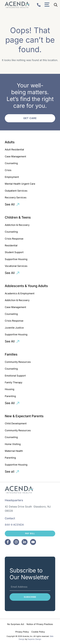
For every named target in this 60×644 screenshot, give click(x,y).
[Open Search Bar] (56, 5)
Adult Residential (14, 149)
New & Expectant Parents (24, 416)
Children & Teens (18, 217)
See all (10, 472)
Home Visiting (13, 444)
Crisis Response (14, 239)
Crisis (8, 170)
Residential (11, 245)
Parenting (10, 396)
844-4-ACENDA (14, 525)
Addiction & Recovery (17, 225)
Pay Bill (30, 533)
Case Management (15, 156)
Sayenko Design (34, 639)
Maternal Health (14, 451)
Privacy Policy (22, 632)
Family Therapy (14, 382)
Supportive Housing (16, 259)
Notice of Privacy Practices (40, 624)
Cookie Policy (38, 632)
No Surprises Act (16, 624)
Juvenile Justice (14, 328)
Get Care (30, 118)
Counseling (11, 163)
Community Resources (18, 362)
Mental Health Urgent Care (20, 184)
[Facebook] (8, 542)
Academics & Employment (20, 293)
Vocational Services (16, 266)
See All (10, 204)
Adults (10, 142)
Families (11, 354)
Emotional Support (15, 376)
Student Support (14, 252)
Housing (10, 389)
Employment (12, 177)
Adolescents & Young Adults (26, 286)
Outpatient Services (16, 191)
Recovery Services (16, 197)
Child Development (16, 423)
